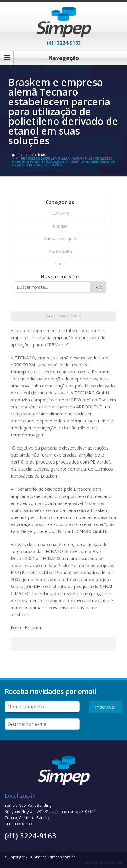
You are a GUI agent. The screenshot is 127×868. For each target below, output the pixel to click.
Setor (60, 264)
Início (17, 155)
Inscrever (106, 707)
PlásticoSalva (60, 251)
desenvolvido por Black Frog (104, 863)
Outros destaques (60, 238)
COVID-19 (60, 213)
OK (99, 287)
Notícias (38, 155)
